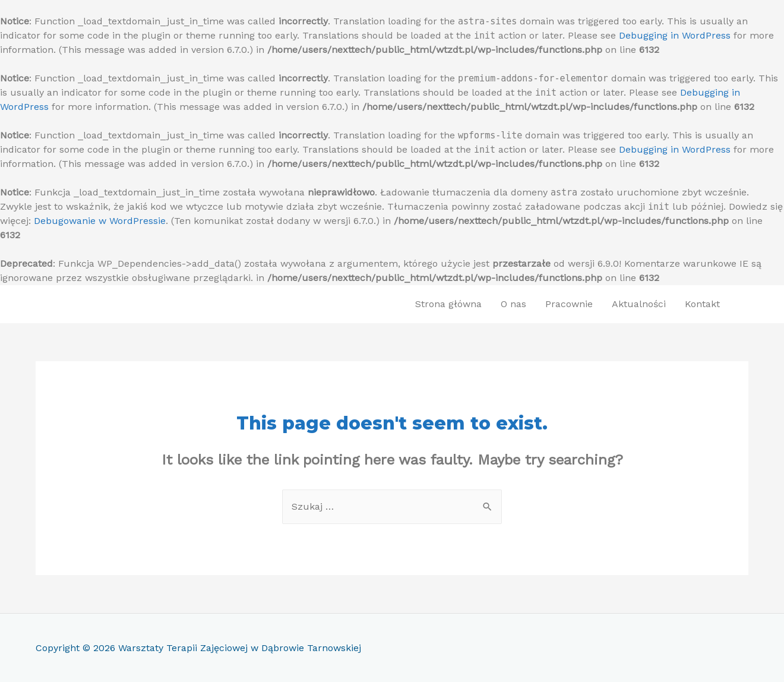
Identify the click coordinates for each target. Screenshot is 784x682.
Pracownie (569, 304)
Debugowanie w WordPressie (100, 221)
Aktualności (639, 304)
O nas (513, 304)
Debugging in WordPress (675, 35)
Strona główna (448, 304)
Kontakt (702, 304)
